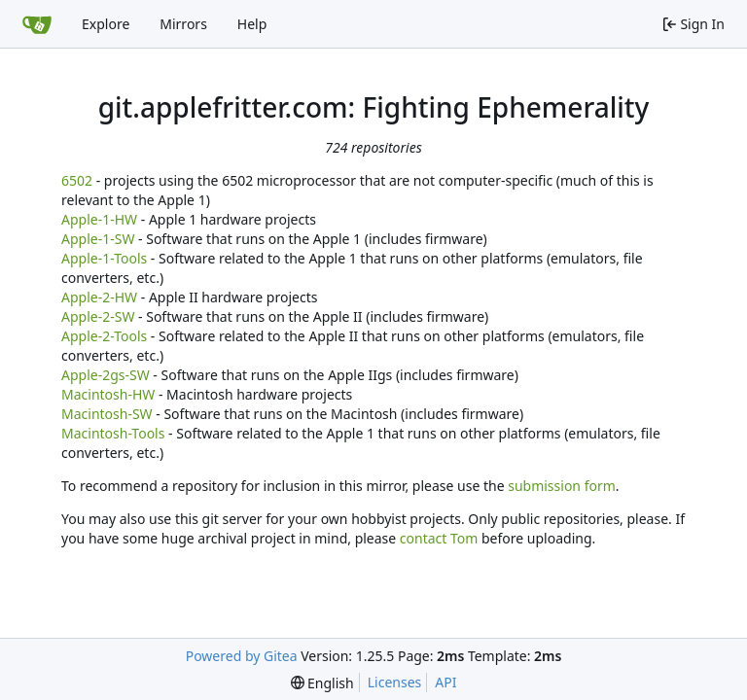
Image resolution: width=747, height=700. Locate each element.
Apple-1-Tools (104, 258)
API (445, 682)
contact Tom (439, 538)
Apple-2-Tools (104, 336)
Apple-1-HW (99, 219)
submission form (562, 486)
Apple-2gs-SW (106, 375)
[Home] (37, 24)
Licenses (395, 682)
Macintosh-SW (107, 414)
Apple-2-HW (99, 297)
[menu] (322, 683)
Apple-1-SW (98, 239)
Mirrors (183, 24)
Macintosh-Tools (113, 433)
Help (252, 24)
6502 (77, 180)
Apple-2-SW (98, 316)
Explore (106, 24)
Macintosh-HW (108, 394)
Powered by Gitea (242, 656)
